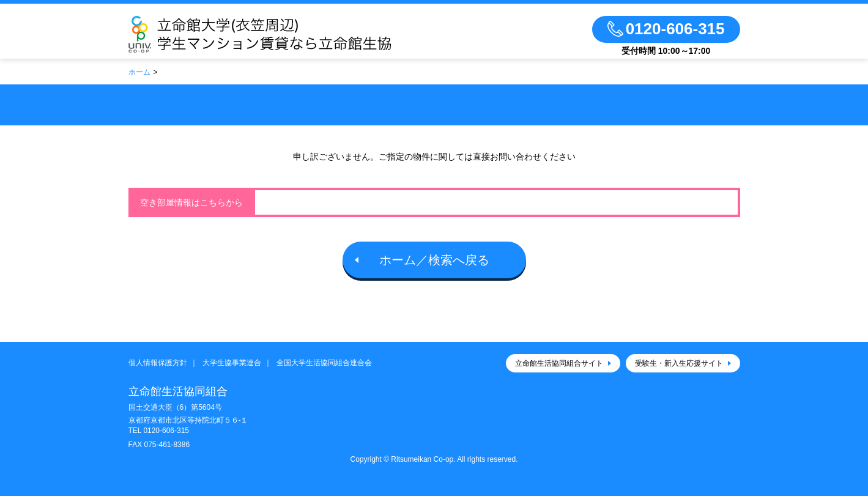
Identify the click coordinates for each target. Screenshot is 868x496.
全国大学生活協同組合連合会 (324, 363)
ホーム (139, 72)
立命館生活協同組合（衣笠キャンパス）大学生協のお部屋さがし (295, 34)
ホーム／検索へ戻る (434, 260)
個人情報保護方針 (158, 363)
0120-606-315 (166, 431)
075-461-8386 (167, 445)
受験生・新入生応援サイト (679, 363)
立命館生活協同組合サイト (559, 363)
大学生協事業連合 (232, 363)
